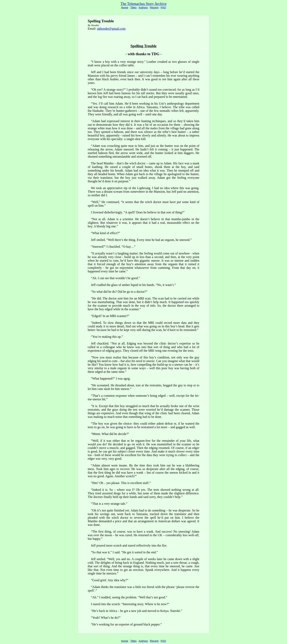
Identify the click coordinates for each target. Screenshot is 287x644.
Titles (133, 7)
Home (125, 7)
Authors (143, 7)
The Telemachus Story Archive (144, 4)
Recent (154, 7)
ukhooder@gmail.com (111, 29)
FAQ (163, 7)
